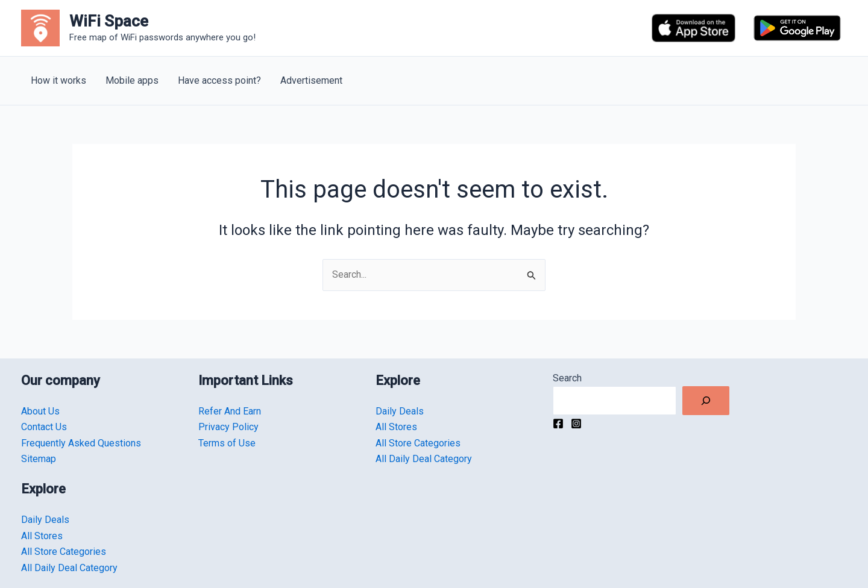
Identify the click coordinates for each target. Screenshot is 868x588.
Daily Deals (45, 520)
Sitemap (39, 459)
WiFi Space (109, 21)
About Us (40, 411)
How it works (58, 80)
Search (567, 378)
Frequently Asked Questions (81, 443)
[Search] (706, 401)
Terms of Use (227, 443)
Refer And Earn (230, 411)
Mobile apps (132, 80)
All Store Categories (64, 552)
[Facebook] (558, 424)
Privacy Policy (228, 427)
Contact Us (44, 427)
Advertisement (311, 80)
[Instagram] (576, 424)
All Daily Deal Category (69, 568)
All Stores (42, 536)
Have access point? (219, 80)
